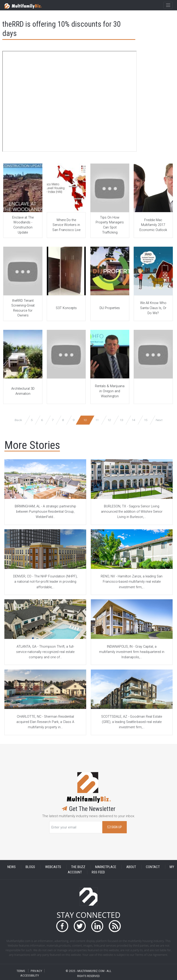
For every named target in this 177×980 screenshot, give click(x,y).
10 (85, 420)
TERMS (21, 971)
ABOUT (131, 867)
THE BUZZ (78, 867)
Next (159, 420)
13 (121, 420)
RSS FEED (98, 872)
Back (18, 420)
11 (97, 420)
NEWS (12, 867)
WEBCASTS (53, 867)
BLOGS (30, 867)
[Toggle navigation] (168, 5)
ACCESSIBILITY (30, 975)
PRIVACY (36, 971)
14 (133, 420)
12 (109, 420)
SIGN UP (115, 827)
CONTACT (153, 867)
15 (146, 420)
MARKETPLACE (106, 867)
